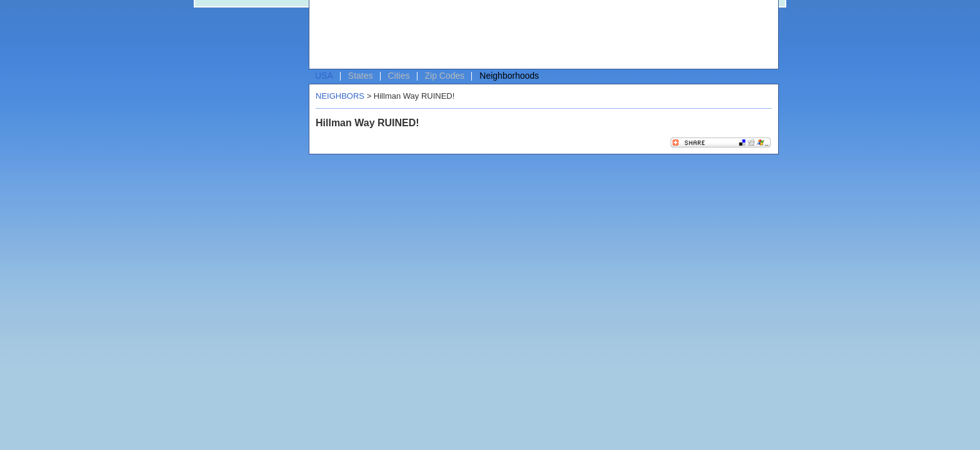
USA (324, 76)
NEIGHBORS (340, 96)
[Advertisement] (541, 35)
